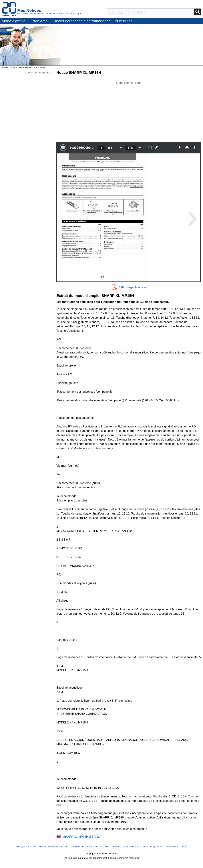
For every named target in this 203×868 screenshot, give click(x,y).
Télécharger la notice (132, 287)
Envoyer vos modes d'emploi (31, 847)
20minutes (124, 21)
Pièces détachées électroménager (81, 21)
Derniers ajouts (103, 847)
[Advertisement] (129, 110)
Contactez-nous (132, 847)
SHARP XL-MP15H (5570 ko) (82, 837)
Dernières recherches (82, 847)
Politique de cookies (176, 847)
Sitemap (117, 847)
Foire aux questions (59, 847)
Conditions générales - (154, 847)
